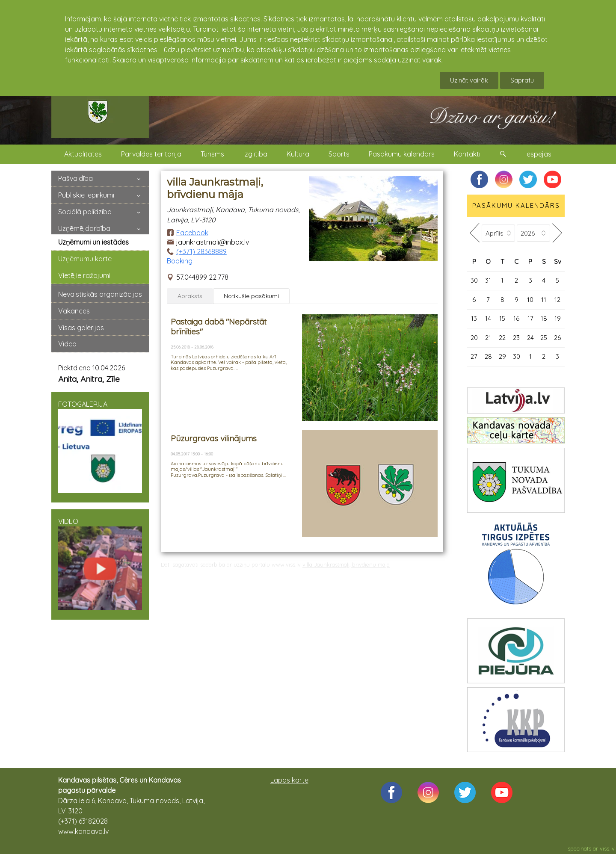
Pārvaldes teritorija (151, 154)
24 (530, 338)
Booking (180, 261)
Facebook (192, 233)
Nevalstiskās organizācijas (100, 294)
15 (502, 318)
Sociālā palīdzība (85, 212)
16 (516, 318)
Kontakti (467, 154)
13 (474, 318)
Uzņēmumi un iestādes (93, 242)
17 (530, 318)
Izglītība (255, 154)
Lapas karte (289, 780)
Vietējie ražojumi (84, 275)
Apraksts (190, 296)
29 (502, 356)
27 (474, 356)
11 (544, 300)
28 (488, 356)
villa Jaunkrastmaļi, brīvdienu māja (346, 564)
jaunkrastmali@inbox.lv (213, 242)
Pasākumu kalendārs (402, 154)
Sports (339, 154)
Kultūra (298, 154)
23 (516, 338)
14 (488, 318)
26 (557, 338)
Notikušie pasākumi (251, 296)
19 (558, 318)
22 (502, 338)
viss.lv (607, 848)
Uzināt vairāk (469, 80)
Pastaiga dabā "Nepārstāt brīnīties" (219, 327)
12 (557, 300)
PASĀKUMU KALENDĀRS (516, 205)
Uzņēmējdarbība (84, 228)
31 (488, 280)
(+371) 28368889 (201, 251)
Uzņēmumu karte (85, 259)
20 (474, 338)
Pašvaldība (76, 178)
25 (544, 338)
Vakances (74, 311)
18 (544, 318)
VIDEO (100, 564)
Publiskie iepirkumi (86, 195)
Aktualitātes (83, 154)
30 (474, 280)
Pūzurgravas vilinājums (214, 438)
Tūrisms (212, 154)
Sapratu (522, 80)
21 (488, 338)
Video (67, 344)
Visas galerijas (81, 328)
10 (530, 300)
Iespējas (538, 154)
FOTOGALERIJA (100, 446)
